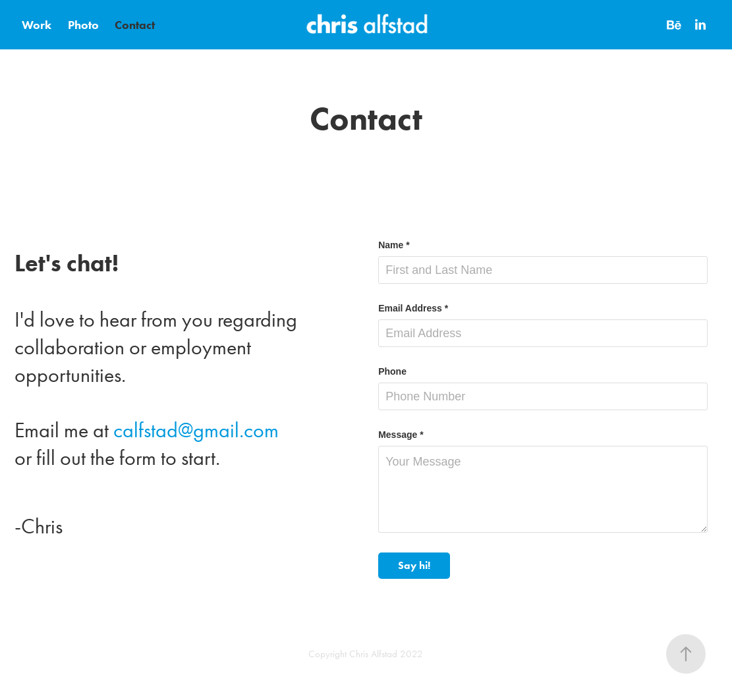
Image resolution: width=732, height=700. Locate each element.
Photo (83, 25)
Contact (135, 25)
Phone (392, 371)
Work (37, 25)
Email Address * (413, 308)
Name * (394, 245)
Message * (401, 435)
